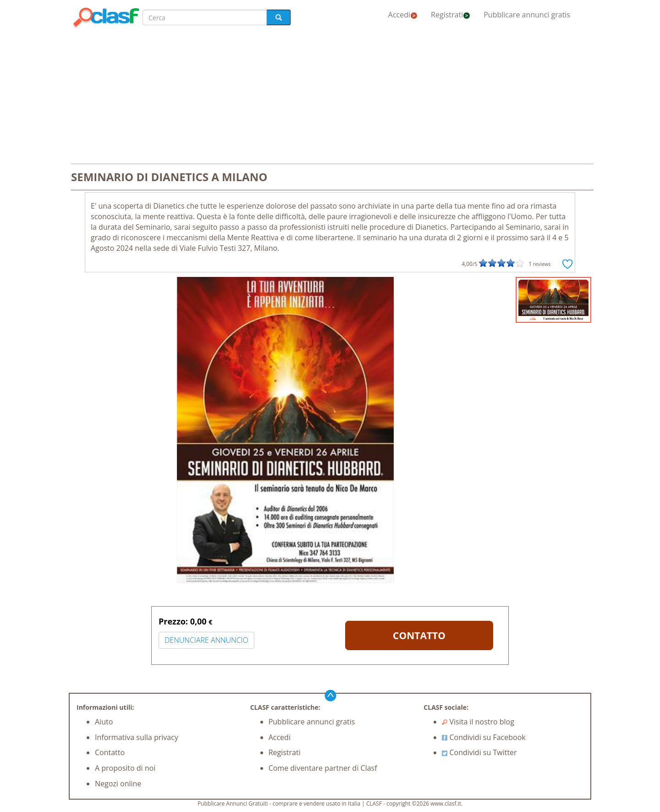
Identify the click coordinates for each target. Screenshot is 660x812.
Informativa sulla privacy (137, 737)
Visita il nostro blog (478, 722)
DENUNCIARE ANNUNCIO (206, 640)
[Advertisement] (330, 97)
